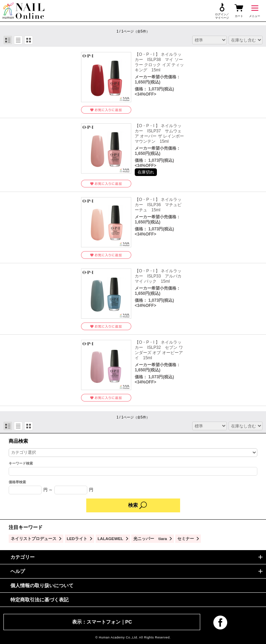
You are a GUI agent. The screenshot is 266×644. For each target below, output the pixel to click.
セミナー (186, 539)
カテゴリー (23, 557)
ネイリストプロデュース (34, 539)
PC (129, 622)
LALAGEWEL (110, 539)
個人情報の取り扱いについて (42, 585)
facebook (220, 623)
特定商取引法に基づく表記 (39, 600)
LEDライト (77, 539)
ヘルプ (18, 571)
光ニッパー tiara (150, 539)
